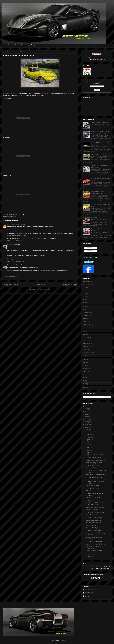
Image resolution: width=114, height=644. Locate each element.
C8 (84, 309)
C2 (84, 290)
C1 (84, 287)
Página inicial (40, 285)
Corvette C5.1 (90, 500)
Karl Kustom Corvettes (93, 486)
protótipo (85, 356)
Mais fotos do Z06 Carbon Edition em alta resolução (96, 504)
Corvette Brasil (12, 244)
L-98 (84, 331)
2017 (87, 409)
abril (88, 450)
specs (85, 359)
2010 (87, 427)
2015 (87, 414)
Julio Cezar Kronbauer (14, 224)
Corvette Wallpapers (92, 510)
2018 (87, 406)
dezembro (90, 429)
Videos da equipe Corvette (94, 551)
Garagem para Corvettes (93, 520)
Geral (84, 322)
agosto (89, 440)
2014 (87, 417)
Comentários (88, 251)
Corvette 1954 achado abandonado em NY (97, 192)
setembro (89, 437)
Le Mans (85, 337)
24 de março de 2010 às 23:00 (16, 261)
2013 (87, 419)
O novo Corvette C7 (97, 218)
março (88, 453)
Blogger (62, 640)
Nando (87, 596)
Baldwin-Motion (87, 284)
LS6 (84, 340)
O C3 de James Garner (93, 488)
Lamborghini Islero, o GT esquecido (93, 547)
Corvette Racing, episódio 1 (94, 530)
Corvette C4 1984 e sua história (100, 143)
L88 (84, 334)
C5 (84, 300)
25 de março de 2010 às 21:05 (16, 273)
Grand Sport (86, 325)
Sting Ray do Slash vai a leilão (100, 132)
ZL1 (84, 378)
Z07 (84, 375)
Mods (84, 347)
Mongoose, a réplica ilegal (94, 463)
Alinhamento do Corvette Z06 (95, 455)
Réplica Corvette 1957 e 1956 (100, 122)
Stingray (85, 362)
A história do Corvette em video (19, 56)
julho (88, 442)
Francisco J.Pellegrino (14, 265)
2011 (87, 425)
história (9, 216)
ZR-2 (84, 384)
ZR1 (84, 387)
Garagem (86, 318)
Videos (14, 216)
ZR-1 (84, 381)
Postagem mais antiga (69, 285)
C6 (84, 303)
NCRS (85, 350)
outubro (89, 435)
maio (88, 448)
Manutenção (86, 343)
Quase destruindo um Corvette (95, 507)
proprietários (87, 353)
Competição (86, 315)
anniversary (86, 281)
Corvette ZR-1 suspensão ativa (95, 512)
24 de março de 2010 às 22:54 (16, 241)
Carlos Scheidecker (90, 589)
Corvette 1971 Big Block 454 (95, 528)
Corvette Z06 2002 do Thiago (99, 154)
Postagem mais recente (11, 285)
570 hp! (88, 491)
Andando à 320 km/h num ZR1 (95, 523)
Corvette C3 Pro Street (93, 498)
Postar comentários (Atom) (42, 290)
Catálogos (86, 312)
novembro (90, 432)
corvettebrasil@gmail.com (97, 59)
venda (85, 365)
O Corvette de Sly (91, 468)
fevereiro (89, 554)
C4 (84, 297)
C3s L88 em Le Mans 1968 (94, 541)
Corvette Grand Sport (92, 465)
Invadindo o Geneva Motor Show (96, 460)
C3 (84, 294)
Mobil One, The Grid (92, 515)
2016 (87, 412)
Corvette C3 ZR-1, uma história (95, 544)
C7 (84, 306)
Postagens (88, 248)
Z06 (84, 372)
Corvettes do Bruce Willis (94, 458)
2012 (87, 422)
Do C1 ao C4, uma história (94, 517)
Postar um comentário (11, 277)
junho (88, 445)
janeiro (89, 557)
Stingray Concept (91, 525)
